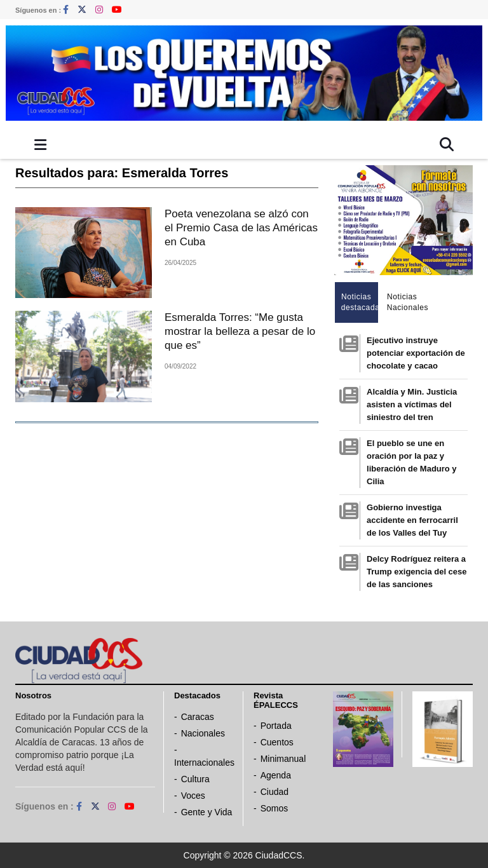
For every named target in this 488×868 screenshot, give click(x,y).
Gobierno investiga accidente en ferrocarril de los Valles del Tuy (412, 520)
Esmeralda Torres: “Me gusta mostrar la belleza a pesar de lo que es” (240, 331)
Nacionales (203, 733)
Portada (276, 726)
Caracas (198, 717)
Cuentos (277, 742)
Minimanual (283, 759)
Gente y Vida (207, 812)
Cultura (195, 779)
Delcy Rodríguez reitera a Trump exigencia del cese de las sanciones (417, 572)
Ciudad (274, 792)
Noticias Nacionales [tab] (406, 302)
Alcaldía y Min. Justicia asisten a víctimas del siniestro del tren (412, 404)
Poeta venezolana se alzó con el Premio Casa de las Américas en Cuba (241, 228)
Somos (274, 808)
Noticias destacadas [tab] (360, 302)
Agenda (276, 775)
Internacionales (204, 763)
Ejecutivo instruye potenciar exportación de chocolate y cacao (416, 353)
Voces (193, 796)
